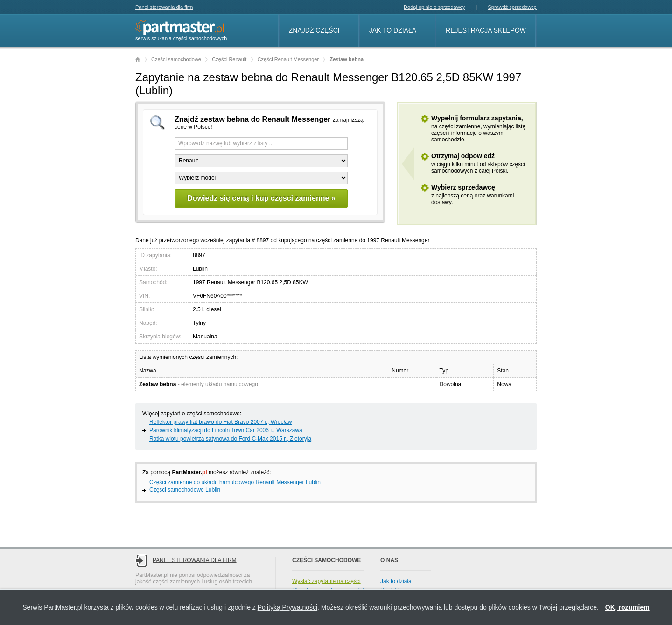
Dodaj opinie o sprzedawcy (434, 7)
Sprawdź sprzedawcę (512, 7)
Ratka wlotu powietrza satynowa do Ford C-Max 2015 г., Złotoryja (230, 439)
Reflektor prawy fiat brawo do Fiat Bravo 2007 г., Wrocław (220, 422)
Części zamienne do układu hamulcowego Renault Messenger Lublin (235, 482)
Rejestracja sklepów (486, 30)
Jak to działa (393, 30)
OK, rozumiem (627, 607)
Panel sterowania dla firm (164, 7)
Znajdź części (314, 30)
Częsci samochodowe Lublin (185, 490)
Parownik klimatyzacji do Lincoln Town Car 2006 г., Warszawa (226, 430)
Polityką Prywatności (287, 607)
